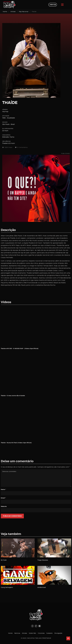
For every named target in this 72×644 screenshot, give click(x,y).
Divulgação (58, 633)
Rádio (53, 5)
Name (3, 489)
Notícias (17, 633)
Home (5, 12)
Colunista (41, 633)
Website (4, 506)
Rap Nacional (24, 12)
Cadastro (49, 633)
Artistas (13, 12)
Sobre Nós (32, 633)
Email (3, 498)
